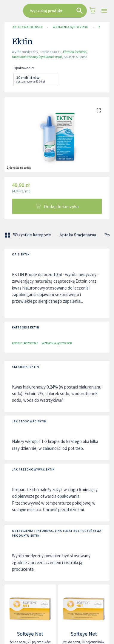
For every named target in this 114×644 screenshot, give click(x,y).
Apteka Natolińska (27, 27)
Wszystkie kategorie (28, 235)
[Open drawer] (104, 11)
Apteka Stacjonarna (78, 235)
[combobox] (55, 11)
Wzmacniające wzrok (70, 27)
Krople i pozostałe (25, 343)
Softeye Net (30, 634)
